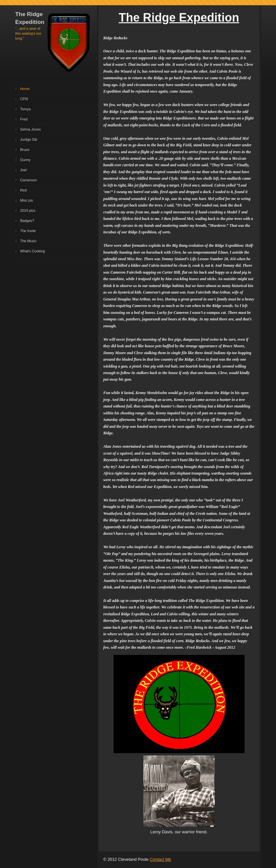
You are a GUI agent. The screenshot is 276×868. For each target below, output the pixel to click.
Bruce (25, 150)
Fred (24, 119)
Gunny (26, 160)
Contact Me (160, 859)
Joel (24, 170)
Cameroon (29, 180)
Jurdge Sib (29, 139)
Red (24, 190)
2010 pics (28, 210)
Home (25, 89)
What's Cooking (33, 251)
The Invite (28, 231)
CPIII (24, 99)
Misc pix (27, 200)
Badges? (27, 221)
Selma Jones (31, 129)
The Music (28, 241)
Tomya (26, 109)
